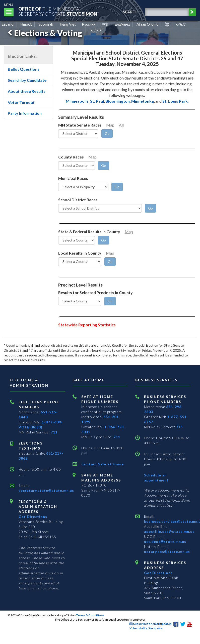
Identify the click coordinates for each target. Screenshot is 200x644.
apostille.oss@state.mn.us (169, 531)
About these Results (27, 91)
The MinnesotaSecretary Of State (58, 11)
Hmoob (26, 24)
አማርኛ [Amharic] (181, 24)
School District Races (78, 200)
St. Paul (97, 101)
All (121, 125)
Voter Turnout (21, 102)
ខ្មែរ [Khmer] (167, 24)
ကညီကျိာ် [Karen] (96, 30)
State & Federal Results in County (89, 232)
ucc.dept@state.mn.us (165, 541)
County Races (71, 157)
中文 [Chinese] (105, 24)
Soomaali (46, 24)
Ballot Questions (24, 69)
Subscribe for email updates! (151, 624)
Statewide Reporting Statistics (87, 325)
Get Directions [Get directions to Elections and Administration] (33, 517)
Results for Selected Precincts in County (95, 292)
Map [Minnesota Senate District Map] (110, 125)
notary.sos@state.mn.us (167, 552)
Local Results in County (80, 253)
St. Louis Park (175, 101)
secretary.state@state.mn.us (46, 490)
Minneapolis (77, 101)
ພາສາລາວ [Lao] (122, 24)
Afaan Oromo (148, 24)
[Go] (107, 134)
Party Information (25, 113)
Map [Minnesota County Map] (92, 157)
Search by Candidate (27, 80)
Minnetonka (143, 101)
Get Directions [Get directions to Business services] (158, 573)
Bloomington (118, 101)
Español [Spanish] (8, 24)
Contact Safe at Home (103, 464)
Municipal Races (73, 178)
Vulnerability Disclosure (146, 628)
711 (54, 432)
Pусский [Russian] (89, 24)
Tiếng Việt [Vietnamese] (67, 24)
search (131, 12)
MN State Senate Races (80, 125)
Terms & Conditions (90, 615)
